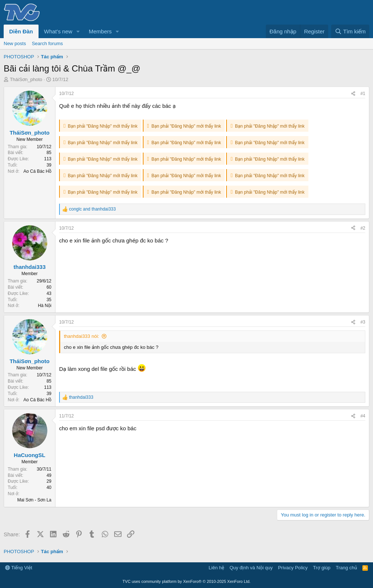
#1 (363, 94)
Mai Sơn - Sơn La (34, 500)
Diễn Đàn (21, 31)
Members (100, 31)
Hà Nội (45, 306)
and (92, 209)
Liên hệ (216, 568)
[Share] (353, 94)
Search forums (48, 43)
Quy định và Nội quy (251, 568)
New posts (15, 43)
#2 (363, 228)
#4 (363, 416)
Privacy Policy (293, 568)
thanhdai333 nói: (82, 336)
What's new (58, 31)
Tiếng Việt (19, 568)
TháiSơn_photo (26, 79)
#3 (363, 322)
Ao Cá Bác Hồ (37, 171)
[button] (78, 31)
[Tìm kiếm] (350, 31)
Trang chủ (347, 568)
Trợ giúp (322, 568)
